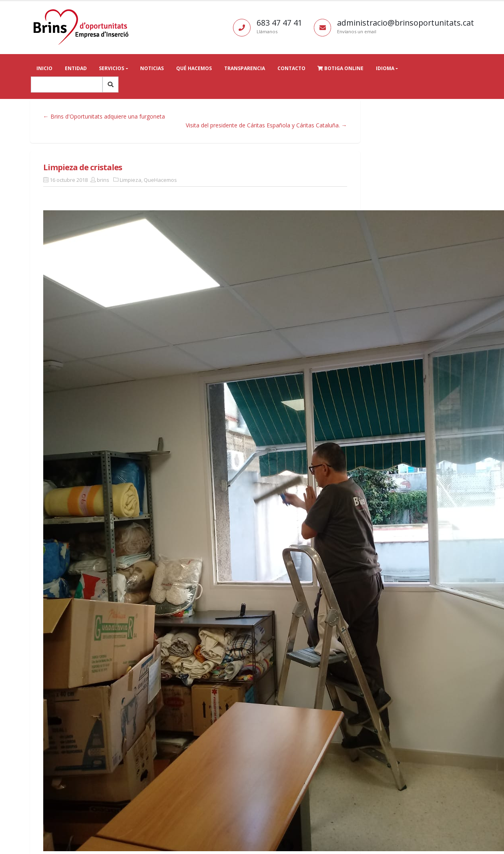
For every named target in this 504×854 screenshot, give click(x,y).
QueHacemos (160, 180)
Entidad (76, 68)
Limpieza (131, 180)
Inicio (44, 68)
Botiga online (340, 68)
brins (103, 180)
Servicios (111, 68)
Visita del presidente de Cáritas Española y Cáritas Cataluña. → (266, 125)
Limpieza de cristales (83, 167)
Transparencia (245, 68)
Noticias (152, 68)
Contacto (291, 68)
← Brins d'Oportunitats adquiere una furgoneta (104, 116)
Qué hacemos (194, 68)
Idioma (385, 68)
